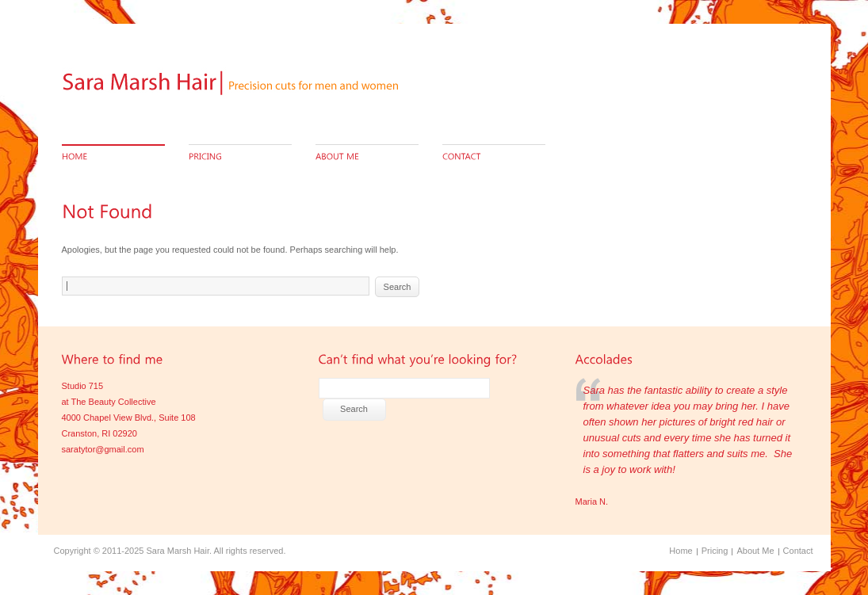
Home (681, 551)
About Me (755, 551)
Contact (798, 551)
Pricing (715, 551)
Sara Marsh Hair (177, 551)
